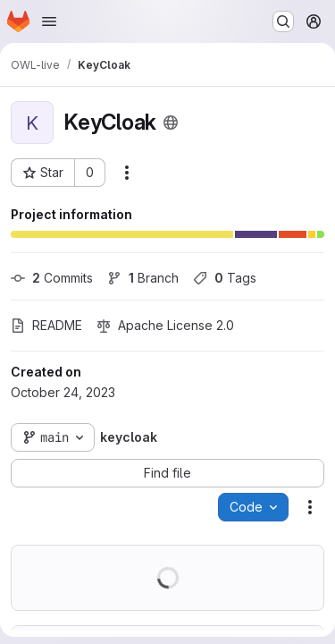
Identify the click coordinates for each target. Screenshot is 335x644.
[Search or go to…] (283, 21)
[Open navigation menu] (49, 21)
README (46, 325)
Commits (52, 278)
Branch (143, 278)
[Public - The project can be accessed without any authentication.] (171, 123)
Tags (225, 278)
